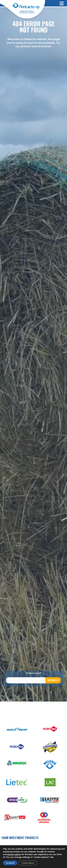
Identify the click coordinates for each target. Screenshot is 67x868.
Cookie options (28, 863)
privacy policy (14, 854)
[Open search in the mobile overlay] (33, 680)
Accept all (10, 863)
